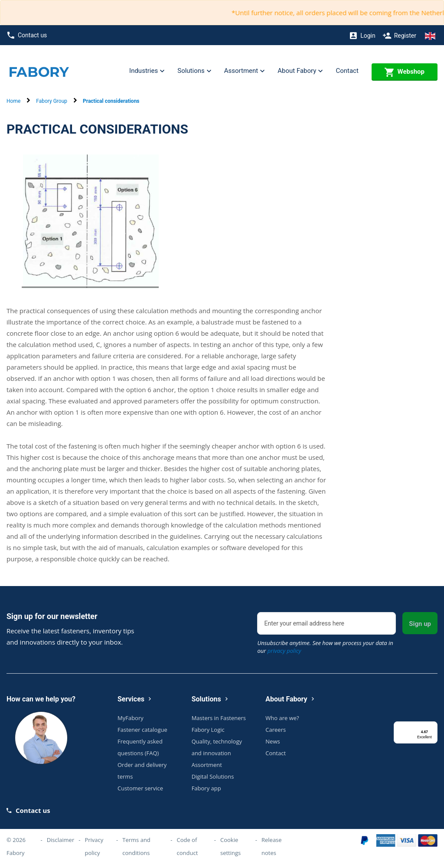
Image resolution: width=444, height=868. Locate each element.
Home (13, 101)
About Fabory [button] (300, 71)
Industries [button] (147, 71)
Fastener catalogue (142, 730)
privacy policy (284, 651)
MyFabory (131, 718)
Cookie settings (230, 846)
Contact (347, 71)
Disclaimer (61, 840)
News (273, 741)
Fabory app (206, 788)
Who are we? (282, 718)
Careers (276, 730)
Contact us (27, 35)
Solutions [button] (194, 71)
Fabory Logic (208, 730)
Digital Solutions (213, 776)
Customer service (140, 788)
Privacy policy (94, 846)
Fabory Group (52, 101)
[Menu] (432, 727)
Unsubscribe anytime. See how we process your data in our (325, 647)
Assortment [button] (244, 71)
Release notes (272, 846)
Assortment (207, 765)
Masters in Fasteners (219, 718)
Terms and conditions (136, 846)
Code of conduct (187, 846)
